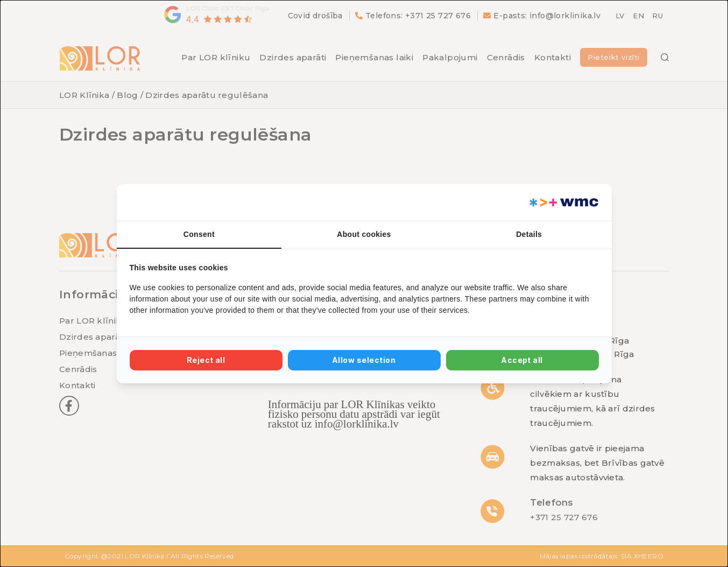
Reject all (206, 360)
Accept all (522, 360)
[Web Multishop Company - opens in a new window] (563, 202)
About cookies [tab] (364, 234)
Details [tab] (529, 234)
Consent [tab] (199, 234)
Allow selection (364, 360)
